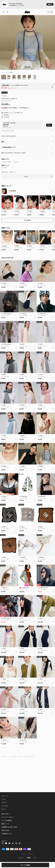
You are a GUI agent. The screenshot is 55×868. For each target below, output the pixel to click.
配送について (13, 172)
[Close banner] (2, 2)
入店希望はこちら (7, 834)
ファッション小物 (6, 162)
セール (3, 809)
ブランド (4, 803)
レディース (5, 796)
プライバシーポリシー (8, 817)
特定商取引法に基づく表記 (9, 827)
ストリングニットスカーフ (29, 756)
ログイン (13, 113)
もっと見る (28, 220)
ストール (16, 162)
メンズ (3, 799)
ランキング (5, 806)
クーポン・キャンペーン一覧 (7, 130)
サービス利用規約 (7, 820)
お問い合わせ (5, 172)
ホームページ (4, 756)
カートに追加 (25, 865)
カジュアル (4, 168)
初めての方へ (5, 814)
